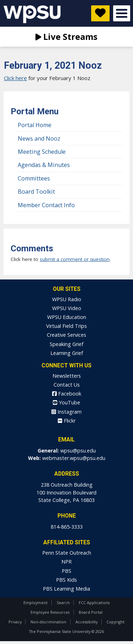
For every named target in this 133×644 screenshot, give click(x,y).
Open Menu (122, 13)
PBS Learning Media (66, 589)
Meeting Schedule (42, 152)
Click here (15, 78)
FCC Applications (94, 603)
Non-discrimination (48, 622)
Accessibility (87, 622)
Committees (34, 178)
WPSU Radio (67, 299)
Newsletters (67, 376)
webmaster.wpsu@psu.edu (74, 458)
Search (63, 603)
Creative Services (66, 335)
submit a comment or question (75, 259)
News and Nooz (39, 138)
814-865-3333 (67, 527)
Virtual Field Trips (66, 326)
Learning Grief (67, 353)
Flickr (67, 421)
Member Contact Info (46, 205)
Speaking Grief (66, 344)
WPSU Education (67, 317)
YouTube (66, 402)
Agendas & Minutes (44, 165)
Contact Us (67, 385)
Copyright (115, 622)
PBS (66, 571)
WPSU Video (67, 308)
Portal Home (35, 125)
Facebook (67, 394)
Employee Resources (50, 612)
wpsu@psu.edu (78, 451)
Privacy (15, 622)
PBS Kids (66, 580)
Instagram (66, 412)
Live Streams (66, 36)
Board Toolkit (36, 192)
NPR (66, 562)
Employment (35, 603)
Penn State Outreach (67, 553)
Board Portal (91, 612)
